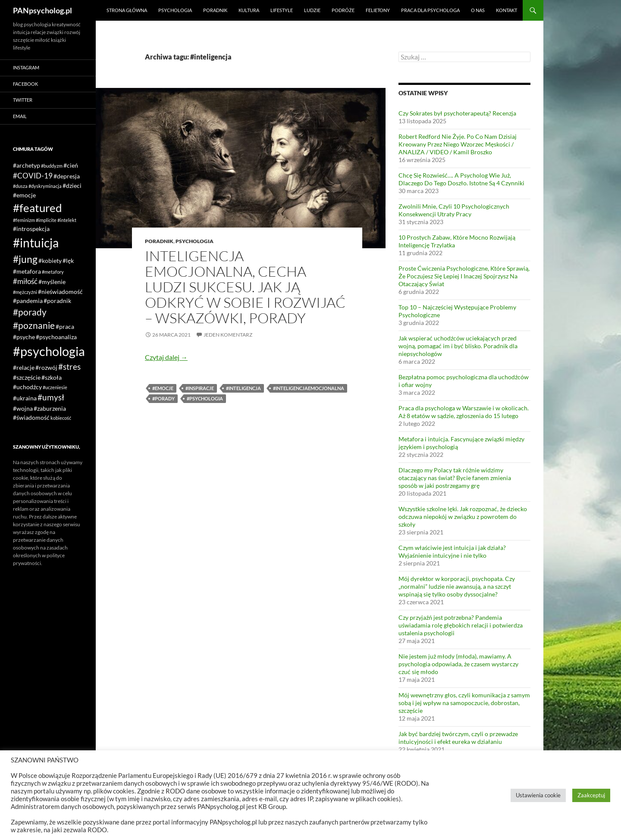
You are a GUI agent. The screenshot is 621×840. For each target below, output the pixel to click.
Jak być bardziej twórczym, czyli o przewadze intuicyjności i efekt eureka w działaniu (458, 738)
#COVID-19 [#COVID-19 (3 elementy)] (33, 176)
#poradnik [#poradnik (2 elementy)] (57, 301)
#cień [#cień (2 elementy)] (71, 165)
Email (20, 116)
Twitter (23, 100)
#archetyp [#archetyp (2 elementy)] (27, 165)
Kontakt (507, 10)
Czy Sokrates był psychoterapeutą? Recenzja (457, 113)
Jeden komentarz (228, 335)
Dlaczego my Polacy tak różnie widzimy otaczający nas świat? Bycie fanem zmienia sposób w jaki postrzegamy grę (455, 478)
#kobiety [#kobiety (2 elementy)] (50, 261)
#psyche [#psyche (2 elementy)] (24, 337)
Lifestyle (282, 10)
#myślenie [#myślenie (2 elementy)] (52, 282)
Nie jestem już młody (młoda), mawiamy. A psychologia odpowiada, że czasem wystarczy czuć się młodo (458, 664)
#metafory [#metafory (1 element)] (53, 272)
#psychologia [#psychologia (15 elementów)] (49, 351)
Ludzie (312, 10)
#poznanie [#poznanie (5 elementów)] (34, 325)
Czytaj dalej (166, 357)
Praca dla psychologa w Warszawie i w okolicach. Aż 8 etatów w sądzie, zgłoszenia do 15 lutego (464, 412)
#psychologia (205, 398)
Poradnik (215, 10)
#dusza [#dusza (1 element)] (20, 186)
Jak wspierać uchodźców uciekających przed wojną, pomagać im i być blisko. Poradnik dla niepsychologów (458, 346)
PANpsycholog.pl (42, 10)
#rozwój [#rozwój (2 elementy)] (46, 367)
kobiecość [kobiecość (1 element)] (61, 418)
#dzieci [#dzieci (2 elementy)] (72, 186)
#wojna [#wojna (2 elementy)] (23, 408)
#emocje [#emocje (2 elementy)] (24, 195)
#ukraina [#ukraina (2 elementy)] (25, 398)
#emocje (163, 388)
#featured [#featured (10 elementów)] (38, 208)
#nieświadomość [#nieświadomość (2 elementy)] (60, 292)
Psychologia (175, 10)
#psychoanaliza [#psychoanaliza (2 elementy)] (56, 337)
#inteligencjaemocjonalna (309, 388)
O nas (478, 10)
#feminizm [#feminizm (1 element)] (24, 220)
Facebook (25, 84)
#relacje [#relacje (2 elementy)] (24, 367)
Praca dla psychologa (430, 10)
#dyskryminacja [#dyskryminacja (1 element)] (45, 186)
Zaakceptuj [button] (591, 795)
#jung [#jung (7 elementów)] (25, 259)
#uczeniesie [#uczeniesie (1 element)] (55, 387)
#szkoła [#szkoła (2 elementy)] (52, 377)
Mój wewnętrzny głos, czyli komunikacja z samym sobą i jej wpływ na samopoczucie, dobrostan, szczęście (464, 703)
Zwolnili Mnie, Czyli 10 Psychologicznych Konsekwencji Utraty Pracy (454, 210)
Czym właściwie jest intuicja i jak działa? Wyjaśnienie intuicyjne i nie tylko (452, 551)
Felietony (378, 10)
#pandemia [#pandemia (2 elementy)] (28, 301)
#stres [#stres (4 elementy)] (69, 367)
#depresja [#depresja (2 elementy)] (67, 176)
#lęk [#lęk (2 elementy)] (68, 261)
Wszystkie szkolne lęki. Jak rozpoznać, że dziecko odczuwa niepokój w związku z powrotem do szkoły (463, 517)
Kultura (249, 10)
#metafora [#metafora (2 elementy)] (27, 271)
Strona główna (127, 10)
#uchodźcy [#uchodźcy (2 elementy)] (27, 387)
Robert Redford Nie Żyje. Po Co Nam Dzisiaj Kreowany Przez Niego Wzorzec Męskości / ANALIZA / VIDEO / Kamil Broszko (458, 144)
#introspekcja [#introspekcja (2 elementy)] (31, 229)
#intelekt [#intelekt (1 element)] (67, 220)
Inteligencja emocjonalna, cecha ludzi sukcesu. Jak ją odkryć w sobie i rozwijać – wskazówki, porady (245, 287)
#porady (163, 398)
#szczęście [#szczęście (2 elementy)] (27, 377)
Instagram (26, 67)
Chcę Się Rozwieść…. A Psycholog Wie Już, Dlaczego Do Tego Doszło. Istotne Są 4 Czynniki (461, 179)
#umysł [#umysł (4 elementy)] (51, 397)
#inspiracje (200, 388)
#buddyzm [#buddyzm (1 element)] (52, 166)
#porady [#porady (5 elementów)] (30, 312)
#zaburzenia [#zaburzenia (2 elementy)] (50, 408)
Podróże (343, 10)
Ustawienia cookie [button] (538, 795)
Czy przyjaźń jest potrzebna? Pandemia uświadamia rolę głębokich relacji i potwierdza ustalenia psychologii (461, 625)
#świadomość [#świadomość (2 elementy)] (31, 417)
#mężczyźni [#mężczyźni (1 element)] (25, 292)
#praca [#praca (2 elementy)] (65, 326)
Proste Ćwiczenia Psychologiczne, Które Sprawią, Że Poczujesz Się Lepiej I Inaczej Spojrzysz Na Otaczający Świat (464, 276)
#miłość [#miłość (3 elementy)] (25, 281)
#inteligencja (243, 388)
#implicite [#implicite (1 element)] (46, 220)
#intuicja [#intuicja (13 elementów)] (36, 243)
